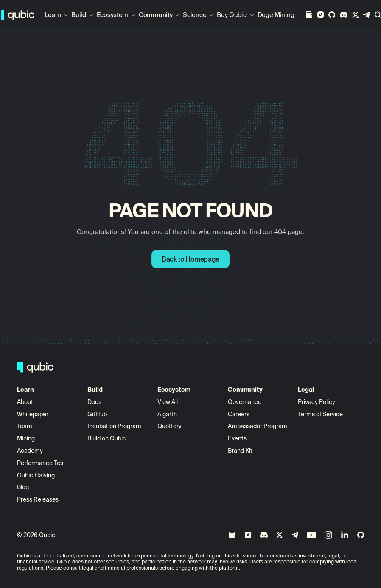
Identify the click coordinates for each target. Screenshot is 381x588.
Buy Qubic (231, 15)
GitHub (97, 414)
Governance (245, 402)
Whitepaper (33, 414)
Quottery (169, 426)
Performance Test (41, 463)
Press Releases (38, 499)
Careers (239, 414)
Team (25, 426)
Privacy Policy (317, 402)
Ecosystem (112, 15)
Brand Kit (240, 451)
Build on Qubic (107, 438)
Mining (26, 438)
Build (79, 15)
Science (195, 15)
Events (237, 438)
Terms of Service (320, 414)
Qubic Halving (36, 475)
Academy (30, 451)
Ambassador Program (258, 426)
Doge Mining (276, 15)
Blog (23, 487)
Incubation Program (114, 426)
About (26, 402)
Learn (53, 15)
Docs (94, 402)
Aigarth (167, 414)
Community (155, 15)
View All (168, 402)
